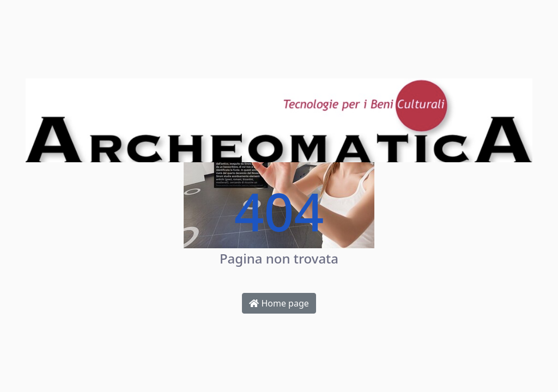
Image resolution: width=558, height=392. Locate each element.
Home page (279, 303)
